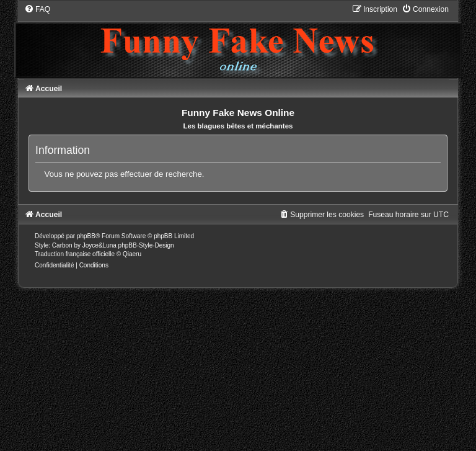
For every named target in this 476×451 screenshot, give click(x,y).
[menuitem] (37, 9)
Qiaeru (132, 254)
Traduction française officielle (75, 254)
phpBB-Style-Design (146, 245)
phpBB (86, 236)
